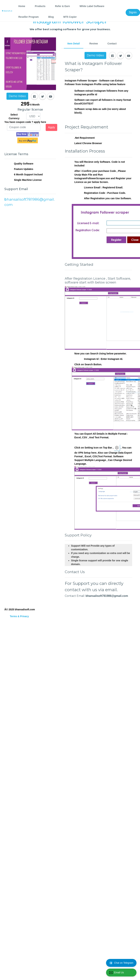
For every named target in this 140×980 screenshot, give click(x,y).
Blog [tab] (51, 17)
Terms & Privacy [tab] (19, 616)
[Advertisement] (33, 255)
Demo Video (17, 96)
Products (40, 6)
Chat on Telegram (121, 963)
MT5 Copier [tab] (70, 17)
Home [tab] (22, 6)
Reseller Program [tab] (29, 17)
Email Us (117, 973)
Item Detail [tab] (74, 44)
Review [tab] (94, 44)
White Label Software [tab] (92, 6)
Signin (133, 12)
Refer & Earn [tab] (63, 6)
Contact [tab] (112, 44)
